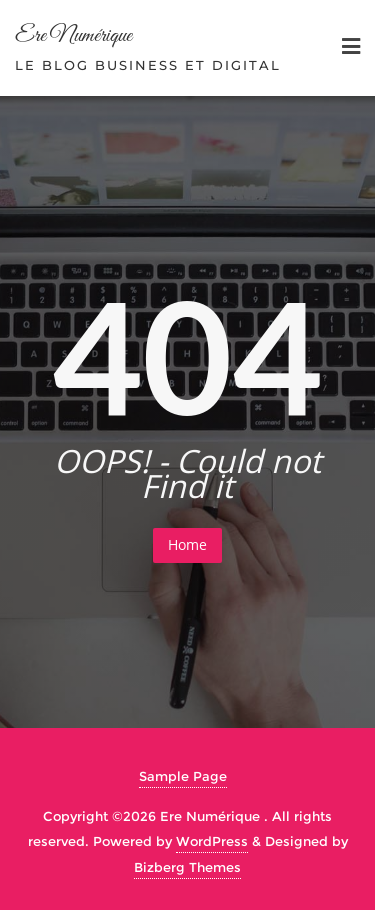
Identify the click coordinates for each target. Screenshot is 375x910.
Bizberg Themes (187, 867)
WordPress (212, 841)
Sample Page (183, 776)
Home (187, 544)
